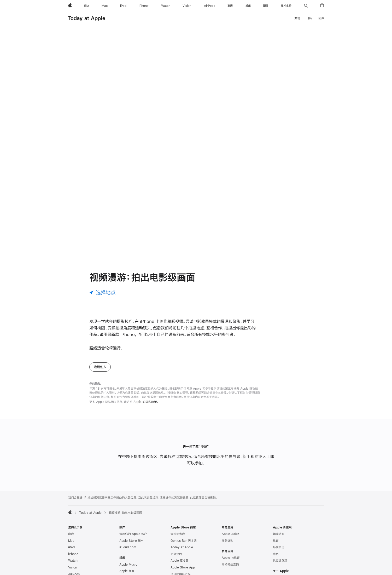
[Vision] (187, 6)
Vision (73, 567)
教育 (276, 541)
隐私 (276, 554)
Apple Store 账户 (131, 541)
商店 (71, 534)
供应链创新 (280, 561)
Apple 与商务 (231, 534)
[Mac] (105, 6)
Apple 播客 (127, 571)
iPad (71, 547)
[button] (306, 6)
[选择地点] (103, 292)
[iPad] (123, 6)
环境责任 (279, 547)
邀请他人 (100, 367)
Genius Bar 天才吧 (184, 541)
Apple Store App (183, 567)
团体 (321, 18)
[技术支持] (286, 6)
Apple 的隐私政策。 (146, 402)
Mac (71, 541)
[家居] (230, 6)
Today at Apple (87, 18)
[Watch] (166, 6)
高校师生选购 (230, 565)
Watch (73, 561)
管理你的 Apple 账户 (133, 534)
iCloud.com (128, 547)
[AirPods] (210, 6)
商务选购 (227, 541)
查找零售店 (178, 534)
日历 (309, 18)
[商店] (87, 6)
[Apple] (70, 6)
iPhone (73, 554)
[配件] (266, 6)
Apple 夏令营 (180, 561)
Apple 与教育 (231, 558)
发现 (297, 18)
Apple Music (128, 565)
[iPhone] (144, 6)
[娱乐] (248, 6)
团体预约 (176, 554)
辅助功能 (279, 534)
